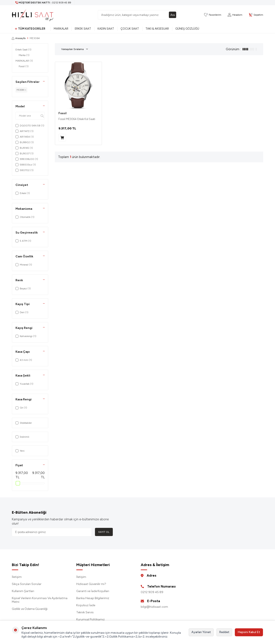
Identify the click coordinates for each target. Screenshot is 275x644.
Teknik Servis (85, 612)
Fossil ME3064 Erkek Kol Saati (77, 119)
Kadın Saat (106, 29)
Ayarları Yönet (201, 632)
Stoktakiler (24, 423)
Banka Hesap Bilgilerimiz (93, 598)
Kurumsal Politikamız (90, 619)
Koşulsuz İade (86, 605)
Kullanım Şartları (23, 591)
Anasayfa (19, 38)
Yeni (20, 451)
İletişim (17, 577)
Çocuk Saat (130, 29)
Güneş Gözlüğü (187, 29)
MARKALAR (24, 61)
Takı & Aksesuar (157, 29)
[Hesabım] (235, 15)
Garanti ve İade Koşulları (93, 591)
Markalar (61, 29)
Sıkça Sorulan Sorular (27, 584)
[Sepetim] (256, 15)
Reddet (224, 632)
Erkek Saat (83, 29)
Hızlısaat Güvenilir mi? (91, 584)
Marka (24, 55)
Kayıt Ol (104, 532)
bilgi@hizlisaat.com (154, 607)
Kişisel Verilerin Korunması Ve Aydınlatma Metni (40, 600)
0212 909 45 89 (152, 592)
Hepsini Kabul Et (249, 632)
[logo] (33, 15)
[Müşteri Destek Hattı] (43, 3)
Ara (172, 15)
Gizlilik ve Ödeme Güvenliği (30, 609)
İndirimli (22, 437)
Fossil (24, 66)
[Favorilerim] (213, 15)
